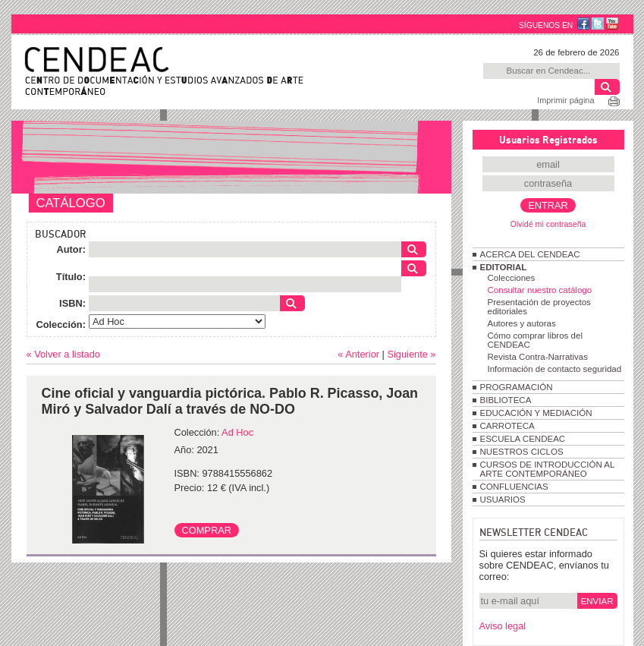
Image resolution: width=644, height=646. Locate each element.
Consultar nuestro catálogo (540, 290)
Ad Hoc (237, 432)
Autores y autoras (522, 323)
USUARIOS (503, 499)
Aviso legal (503, 626)
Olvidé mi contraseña (548, 224)
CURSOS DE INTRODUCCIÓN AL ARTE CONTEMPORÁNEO (547, 469)
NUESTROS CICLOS (522, 452)
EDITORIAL (504, 267)
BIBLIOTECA (506, 400)
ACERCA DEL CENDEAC (530, 254)
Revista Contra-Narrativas (538, 357)
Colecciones (512, 278)
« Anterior (358, 354)
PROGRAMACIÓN (517, 387)
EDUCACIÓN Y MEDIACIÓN (536, 413)
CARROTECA (507, 426)
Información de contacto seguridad (555, 369)
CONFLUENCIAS (514, 487)
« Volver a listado (63, 354)
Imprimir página (565, 100)
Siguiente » (411, 354)
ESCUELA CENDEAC (523, 439)
